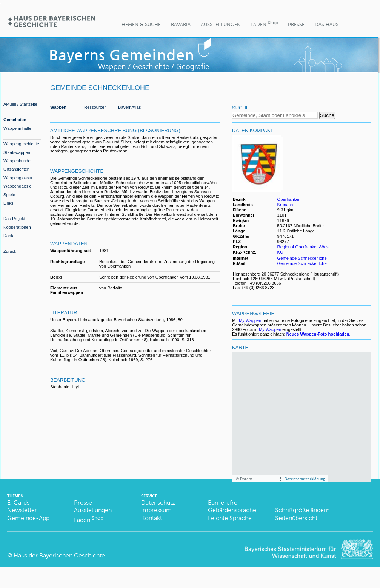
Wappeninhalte (17, 128)
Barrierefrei (223, 503)
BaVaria (181, 24)
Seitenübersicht (296, 518)
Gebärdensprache (232, 510)
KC (281, 252)
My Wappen (250, 320)
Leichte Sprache (230, 518)
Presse (296, 24)
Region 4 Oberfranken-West (304, 247)
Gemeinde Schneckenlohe (302, 258)
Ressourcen (95, 107)
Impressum (156, 510)
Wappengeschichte (21, 144)
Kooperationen (17, 227)
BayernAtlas (129, 107)
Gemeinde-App (28, 518)
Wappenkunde (17, 161)
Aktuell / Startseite (20, 104)
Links (8, 203)
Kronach (285, 205)
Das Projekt (14, 219)
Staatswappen (17, 152)
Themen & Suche (140, 24)
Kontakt (152, 518)
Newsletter (22, 510)
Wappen (58, 107)
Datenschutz (158, 503)
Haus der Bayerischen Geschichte (59, 555)
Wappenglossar (18, 178)
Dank (8, 236)
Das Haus (327, 24)
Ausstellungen (221, 24)
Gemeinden (15, 120)
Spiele (9, 195)
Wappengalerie (18, 186)
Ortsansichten (16, 169)
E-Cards (18, 503)
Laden (264, 24)
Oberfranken (289, 199)
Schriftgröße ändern (302, 510)
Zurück (10, 251)
